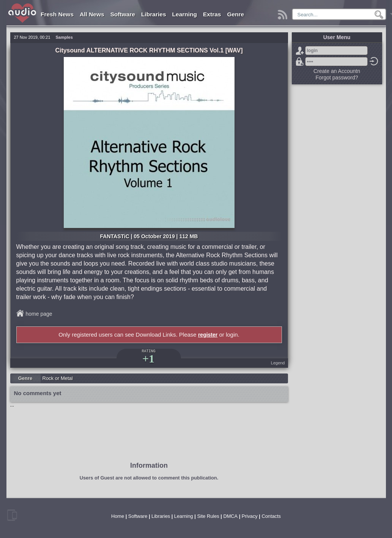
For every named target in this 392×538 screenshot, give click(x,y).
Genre (235, 14)
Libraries (153, 14)
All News (92, 14)
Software (123, 14)
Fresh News (57, 14)
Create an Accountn (337, 71)
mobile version (12, 515)
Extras (212, 14)
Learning (185, 14)
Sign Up (300, 51)
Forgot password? (300, 62)
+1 (148, 358)
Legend (278, 363)
